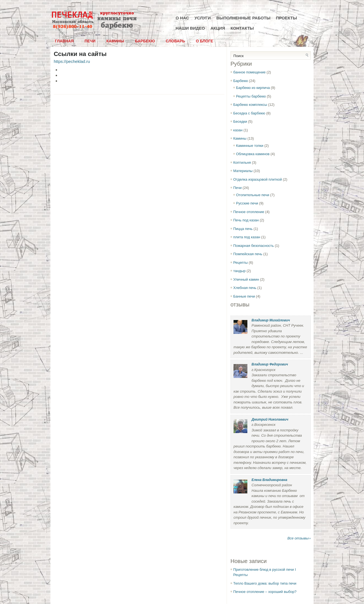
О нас (182, 18)
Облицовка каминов (253, 154)
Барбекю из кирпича (253, 88)
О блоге (204, 41)
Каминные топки (250, 146)
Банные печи (244, 296)
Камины (115, 41)
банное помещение (249, 72)
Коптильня (242, 162)
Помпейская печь (248, 254)
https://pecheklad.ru (72, 61)
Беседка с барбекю (249, 113)
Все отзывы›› (299, 538)
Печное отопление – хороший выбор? (265, 592)
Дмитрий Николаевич (270, 419)
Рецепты (240, 263)
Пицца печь (243, 229)
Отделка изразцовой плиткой (257, 179)
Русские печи (247, 203)
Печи (90, 41)
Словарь (175, 41)
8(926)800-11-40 (73, 27)
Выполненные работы (243, 18)
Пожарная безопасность (253, 246)
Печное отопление (249, 212)
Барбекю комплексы (250, 105)
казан (238, 130)
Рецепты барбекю (251, 96)
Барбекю (145, 41)
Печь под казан (246, 220)
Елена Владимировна (269, 480)
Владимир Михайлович (271, 320)
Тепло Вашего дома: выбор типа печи (265, 583)
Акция (218, 28)
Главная (64, 41)
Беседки (240, 121)
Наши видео (190, 28)
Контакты (242, 28)
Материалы (243, 171)
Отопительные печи (253, 195)
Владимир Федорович (270, 364)
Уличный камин (246, 279)
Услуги (203, 18)
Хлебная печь (245, 288)
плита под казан (247, 237)
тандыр (239, 271)
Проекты (286, 18)
